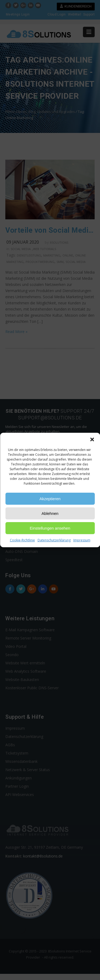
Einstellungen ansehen (50, 528)
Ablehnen (50, 513)
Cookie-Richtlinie (22, 540)
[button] (92, 439)
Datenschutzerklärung (54, 540)
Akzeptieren (50, 499)
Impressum (82, 540)
